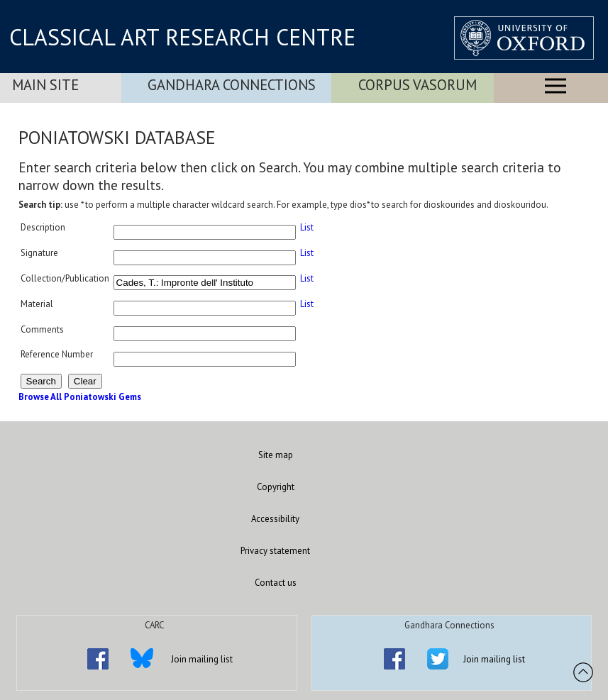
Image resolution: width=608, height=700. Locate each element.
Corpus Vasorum (418, 85)
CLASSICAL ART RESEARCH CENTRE (182, 37)
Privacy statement (275, 551)
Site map (276, 455)
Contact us (276, 583)
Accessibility (275, 519)
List (307, 227)
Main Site (45, 85)
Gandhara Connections (232, 85)
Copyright (276, 487)
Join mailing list (202, 659)
